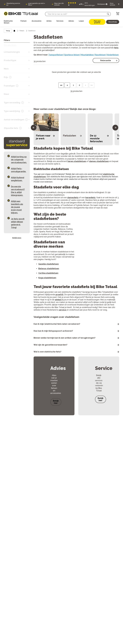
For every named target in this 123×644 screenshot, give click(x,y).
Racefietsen (100, 55)
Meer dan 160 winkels (59, 4)
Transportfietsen (56, 55)
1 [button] (73, 85)
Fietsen (22, 31)
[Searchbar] (77, 14)
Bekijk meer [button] (17, 238)
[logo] (21, 14)
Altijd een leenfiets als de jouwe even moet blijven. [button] (17, 207)
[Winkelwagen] (118, 14)
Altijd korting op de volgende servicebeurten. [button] (19, 160)
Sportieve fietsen (72, 55)
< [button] (67, 85)
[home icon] (14, 31)
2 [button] (79, 85)
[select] (106, 60)
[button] (108, 14)
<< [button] (61, 85)
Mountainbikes (87, 55)
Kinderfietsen (113, 55)
